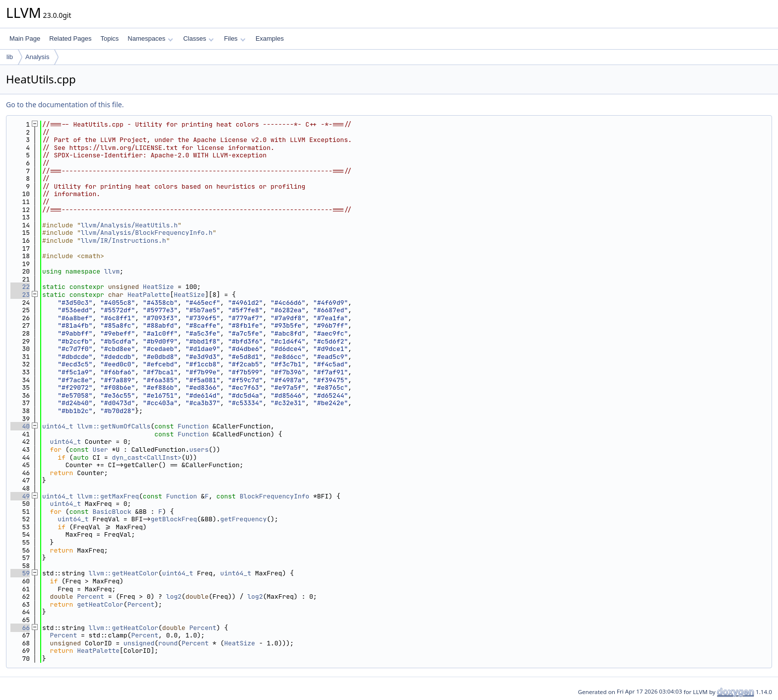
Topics (109, 38)
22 (20, 287)
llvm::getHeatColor (124, 573)
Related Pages (70, 38)
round (168, 643)
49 (20, 496)
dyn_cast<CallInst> (146, 457)
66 (20, 628)
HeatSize (158, 287)
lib (10, 57)
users (199, 450)
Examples (270, 38)
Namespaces (150, 38)
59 (20, 573)
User (100, 450)
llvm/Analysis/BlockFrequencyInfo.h (147, 233)
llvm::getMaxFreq (108, 496)
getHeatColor (100, 604)
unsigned (139, 643)
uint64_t (58, 426)
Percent (91, 596)
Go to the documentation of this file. (65, 105)
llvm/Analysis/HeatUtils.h (129, 225)
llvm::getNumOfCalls (114, 426)
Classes (198, 38)
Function (193, 426)
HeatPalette (149, 295)
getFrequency (244, 519)
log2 (174, 596)
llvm (112, 271)
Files (234, 38)
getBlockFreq (174, 519)
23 (20, 295)
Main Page (25, 38)
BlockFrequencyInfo (274, 496)
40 (20, 426)
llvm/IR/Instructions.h (124, 241)
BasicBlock (112, 512)
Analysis (37, 57)
